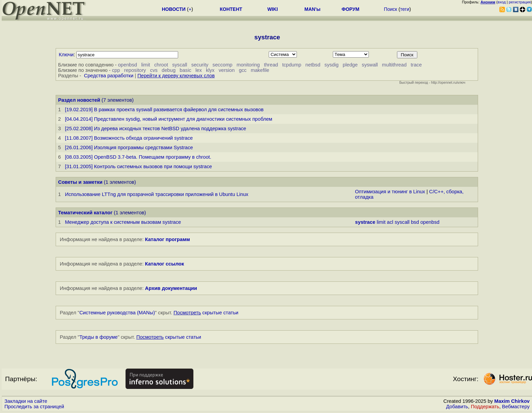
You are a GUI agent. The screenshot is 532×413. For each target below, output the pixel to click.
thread (271, 65)
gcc (243, 70)
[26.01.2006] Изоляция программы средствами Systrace (129, 147)
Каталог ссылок (164, 264)
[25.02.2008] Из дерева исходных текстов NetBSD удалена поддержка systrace (155, 129)
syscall (179, 65)
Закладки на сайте (26, 401)
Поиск (391, 9)
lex (199, 70)
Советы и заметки (80, 182)
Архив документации (171, 288)
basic (186, 70)
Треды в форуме (99, 337)
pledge (350, 65)
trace (416, 65)
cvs (154, 70)
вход (502, 2)
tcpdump (292, 65)
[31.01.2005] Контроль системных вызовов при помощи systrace (138, 166)
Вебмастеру (516, 407)
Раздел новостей (79, 100)
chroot (161, 65)
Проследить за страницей (34, 407)
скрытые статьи (206, 313)
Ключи (66, 55)
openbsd (128, 65)
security (200, 65)
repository (135, 70)
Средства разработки (109, 76)
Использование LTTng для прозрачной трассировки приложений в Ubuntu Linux (157, 194)
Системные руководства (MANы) (117, 313)
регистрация (520, 2)
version (226, 70)
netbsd (313, 65)
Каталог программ (167, 239)
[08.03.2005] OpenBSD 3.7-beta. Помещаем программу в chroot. (138, 157)
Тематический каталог (85, 213)
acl (390, 222)
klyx (210, 70)
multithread (394, 65)
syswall (370, 65)
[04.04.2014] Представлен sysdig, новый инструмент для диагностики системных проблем (168, 119)
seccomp (222, 65)
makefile (260, 70)
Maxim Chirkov (512, 401)
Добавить (457, 407)
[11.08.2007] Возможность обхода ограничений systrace (129, 138)
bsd (415, 222)
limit (146, 65)
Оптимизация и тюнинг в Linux (390, 192)
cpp (116, 70)
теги (405, 9)
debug (169, 70)
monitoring (248, 65)
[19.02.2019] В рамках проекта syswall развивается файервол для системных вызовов (164, 110)
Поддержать (485, 407)
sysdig (331, 65)
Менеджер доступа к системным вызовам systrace (123, 222)
